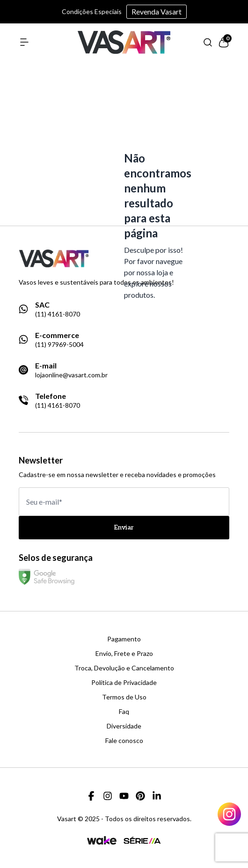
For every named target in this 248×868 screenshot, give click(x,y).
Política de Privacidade (124, 683)
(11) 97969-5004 (59, 345)
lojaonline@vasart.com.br (71, 375)
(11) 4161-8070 (58, 314)
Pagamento (124, 639)
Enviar (124, 527)
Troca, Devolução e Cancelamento (124, 668)
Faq (124, 712)
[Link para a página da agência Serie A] (142, 840)
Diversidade (124, 726)
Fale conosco (124, 741)
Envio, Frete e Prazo (124, 654)
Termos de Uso (124, 697)
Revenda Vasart (157, 11)
